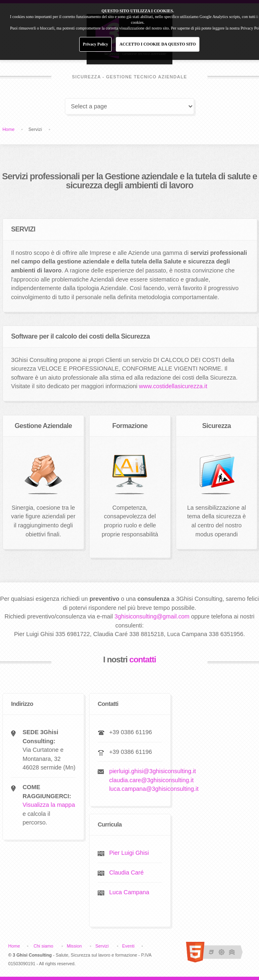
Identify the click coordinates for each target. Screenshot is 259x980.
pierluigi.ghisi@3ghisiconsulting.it (152, 771)
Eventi (128, 946)
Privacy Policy (95, 44)
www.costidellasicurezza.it (173, 386)
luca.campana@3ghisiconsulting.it (154, 789)
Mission (74, 946)
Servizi (102, 946)
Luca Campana (129, 892)
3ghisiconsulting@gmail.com (152, 616)
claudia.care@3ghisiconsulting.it (151, 780)
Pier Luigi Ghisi (129, 853)
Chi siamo (44, 946)
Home (8, 129)
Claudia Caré (126, 872)
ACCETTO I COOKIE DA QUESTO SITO (158, 44)
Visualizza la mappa (49, 805)
